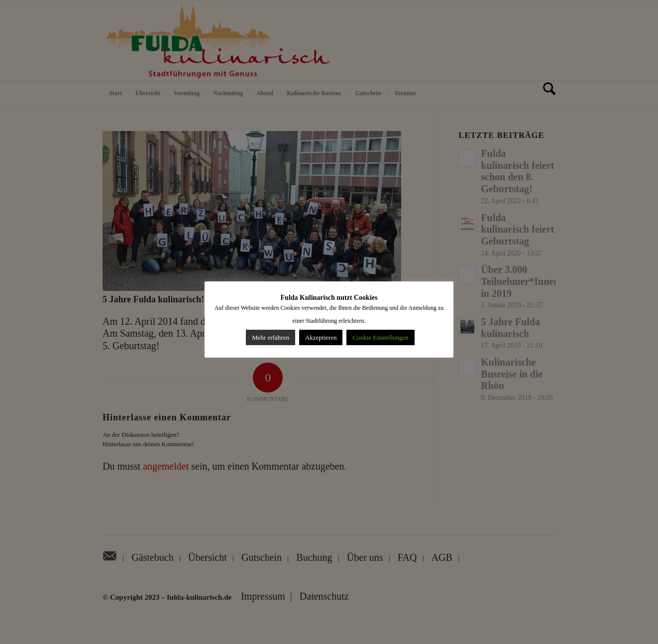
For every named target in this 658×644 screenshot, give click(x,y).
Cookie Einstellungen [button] (380, 337)
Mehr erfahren (271, 337)
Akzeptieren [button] (321, 337)
